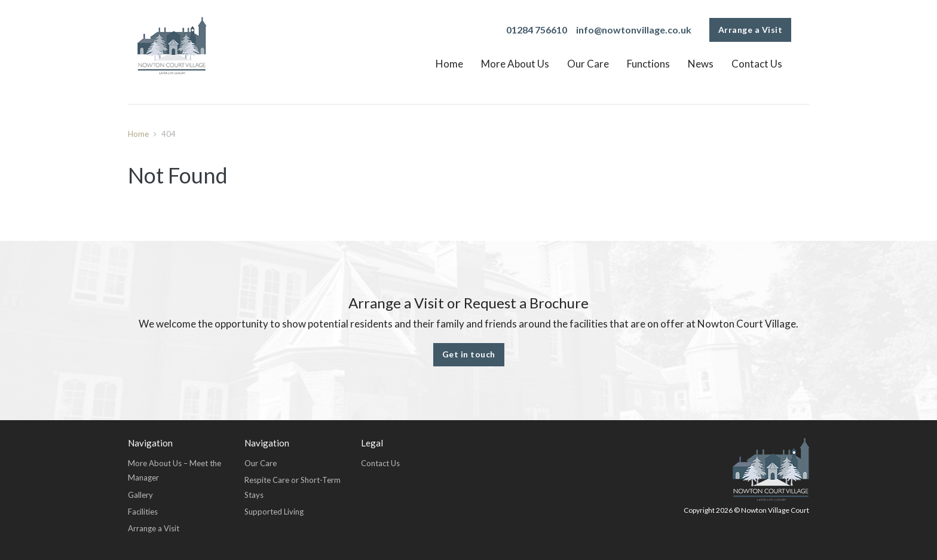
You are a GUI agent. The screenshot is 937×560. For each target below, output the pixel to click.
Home (449, 64)
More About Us (515, 64)
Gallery (140, 495)
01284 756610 (537, 30)
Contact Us (757, 64)
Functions (648, 64)
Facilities (143, 512)
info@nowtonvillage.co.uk (634, 30)
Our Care (588, 64)
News (701, 64)
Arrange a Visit (751, 30)
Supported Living (274, 512)
